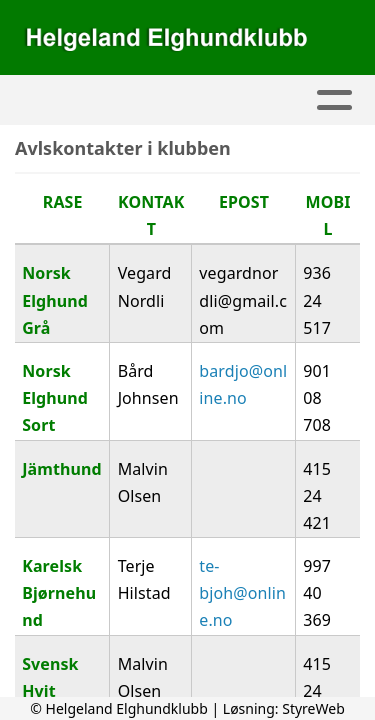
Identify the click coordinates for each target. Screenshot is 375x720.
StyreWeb (313, 708)
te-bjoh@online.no (242, 593)
